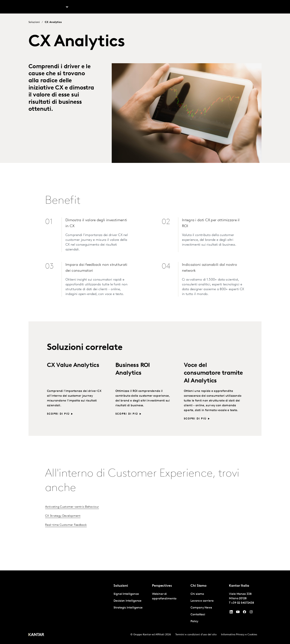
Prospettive (84, 7)
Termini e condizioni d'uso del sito (196, 635)
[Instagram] (251, 613)
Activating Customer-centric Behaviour (72, 513)
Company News (201, 608)
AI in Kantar (107, 7)
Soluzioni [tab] (59, 7)
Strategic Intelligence (128, 608)
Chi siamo (187, 7)
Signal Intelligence (126, 594)
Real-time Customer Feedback (66, 531)
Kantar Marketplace (163, 7)
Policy (194, 621)
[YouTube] (231, 613)
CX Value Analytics (73, 372)
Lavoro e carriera (210, 7)
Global (249, 7)
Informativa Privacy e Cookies (239, 635)
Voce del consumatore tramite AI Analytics (213, 379)
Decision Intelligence (128, 601)
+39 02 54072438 (243, 603)
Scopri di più (58, 420)
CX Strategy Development (63, 522)
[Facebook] (245, 613)
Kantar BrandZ (132, 7)
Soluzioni (34, 22)
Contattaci (233, 7)
